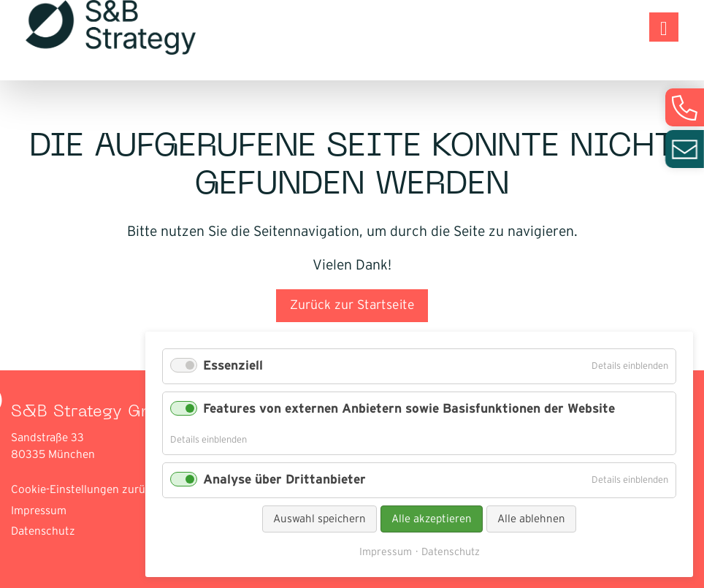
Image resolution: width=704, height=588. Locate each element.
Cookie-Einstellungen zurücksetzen (101, 490)
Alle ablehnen (531, 519)
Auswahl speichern (320, 519)
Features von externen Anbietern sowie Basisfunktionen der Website (409, 409)
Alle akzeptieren (432, 519)
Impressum (39, 511)
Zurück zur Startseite (352, 305)
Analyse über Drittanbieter (284, 480)
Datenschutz (43, 531)
